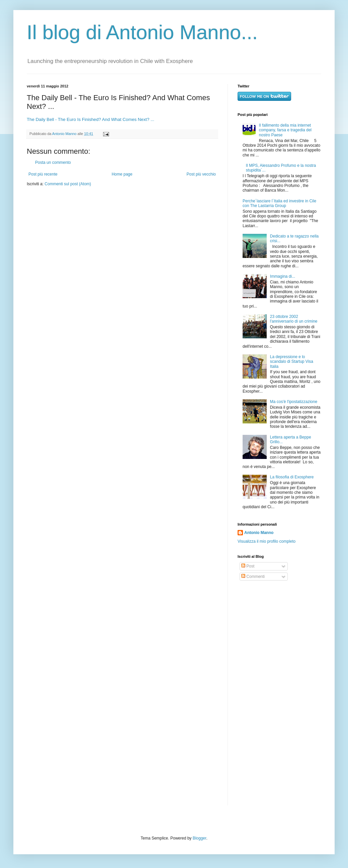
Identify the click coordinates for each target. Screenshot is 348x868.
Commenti (253, 577)
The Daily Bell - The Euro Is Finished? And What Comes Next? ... (91, 119)
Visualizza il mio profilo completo (267, 541)
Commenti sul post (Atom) (68, 184)
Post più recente (43, 174)
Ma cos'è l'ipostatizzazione (294, 402)
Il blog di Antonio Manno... (142, 32)
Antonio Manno (65, 134)
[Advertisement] (258, 693)
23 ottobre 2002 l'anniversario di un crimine (294, 319)
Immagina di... (283, 276)
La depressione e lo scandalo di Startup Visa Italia (292, 362)
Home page (122, 174)
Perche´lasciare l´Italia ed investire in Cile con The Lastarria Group (279, 203)
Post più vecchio (201, 174)
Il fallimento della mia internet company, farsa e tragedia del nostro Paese (285, 130)
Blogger (200, 838)
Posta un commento (53, 162)
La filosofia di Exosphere (292, 477)
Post (248, 566)
